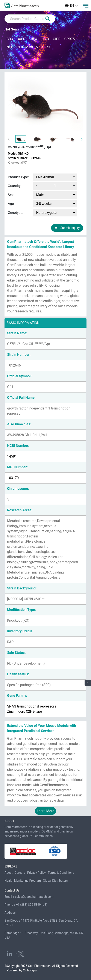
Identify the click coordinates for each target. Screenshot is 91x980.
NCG (10, 47)
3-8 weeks (44, 204)
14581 (12, 456)
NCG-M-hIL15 (28, 47)
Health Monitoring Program (23, 881)
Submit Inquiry (67, 228)
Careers (20, 873)
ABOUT (9, 821)
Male (40, 195)
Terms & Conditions (61, 873)
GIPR (57, 39)
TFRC (46, 47)
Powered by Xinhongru (22, 970)
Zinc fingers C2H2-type (24, 711)
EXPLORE (11, 866)
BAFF (21, 39)
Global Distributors (55, 881)
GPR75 (69, 39)
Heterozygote (46, 213)
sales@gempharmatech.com (34, 897)
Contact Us (12, 890)
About (8, 873)
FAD (46, 39)
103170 (13, 478)
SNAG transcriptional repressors (32, 706)
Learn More (46, 811)
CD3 (10, 39)
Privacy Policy (36, 873)
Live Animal (45, 177)
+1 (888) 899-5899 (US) (32, 905)
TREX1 (34, 39)
